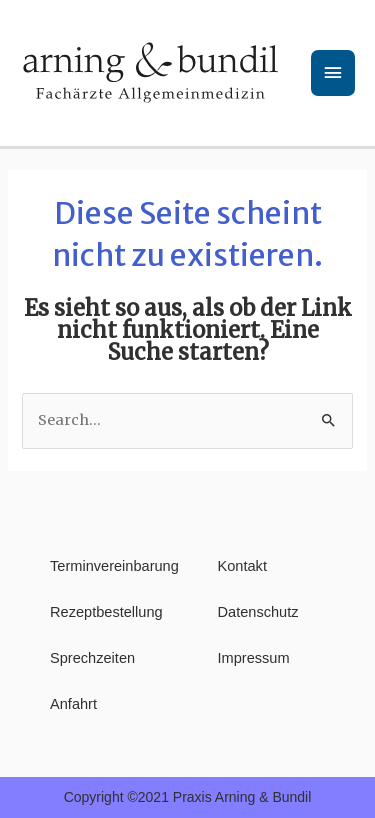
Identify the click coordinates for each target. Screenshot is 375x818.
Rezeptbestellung (104, 612)
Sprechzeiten (92, 658)
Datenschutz (258, 612)
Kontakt (242, 566)
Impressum (254, 658)
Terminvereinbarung (104, 566)
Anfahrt (73, 704)
